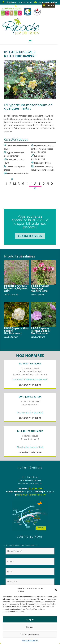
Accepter (30, 619)
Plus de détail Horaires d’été (30, 413)
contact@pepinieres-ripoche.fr (31, 495)
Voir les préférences (30, 634)
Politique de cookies (30, 640)
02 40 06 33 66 (36, 489)
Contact (48, 5)
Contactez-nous (30, 236)
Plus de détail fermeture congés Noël (30, 380)
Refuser (30, 627)
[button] (56, 590)
